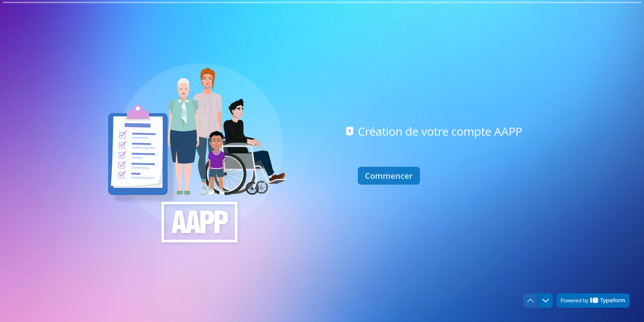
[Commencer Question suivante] (389, 174)
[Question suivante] (546, 301)
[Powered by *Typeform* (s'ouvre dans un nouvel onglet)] (593, 301)
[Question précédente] (530, 301)
